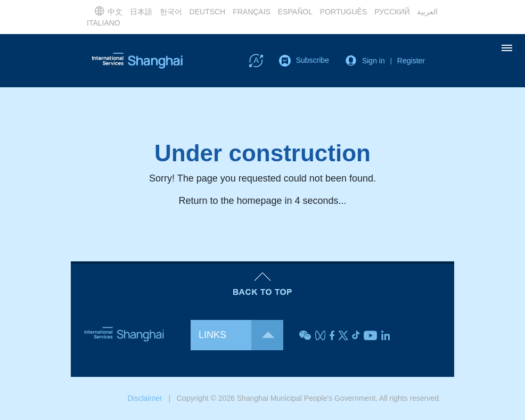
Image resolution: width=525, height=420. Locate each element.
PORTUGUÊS (343, 12)
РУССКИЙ (392, 12)
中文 (108, 11)
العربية (427, 12)
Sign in (374, 61)
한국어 (171, 12)
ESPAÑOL (295, 12)
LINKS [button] (241, 335)
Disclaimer (145, 398)
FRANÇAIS (252, 12)
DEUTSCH (208, 12)
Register (411, 61)
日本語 (141, 12)
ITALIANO (104, 23)
